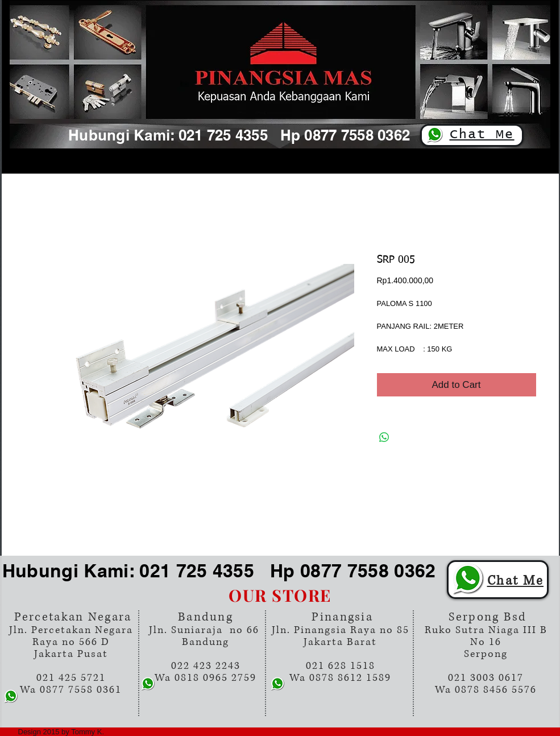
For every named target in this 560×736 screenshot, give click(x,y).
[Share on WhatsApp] (384, 437)
